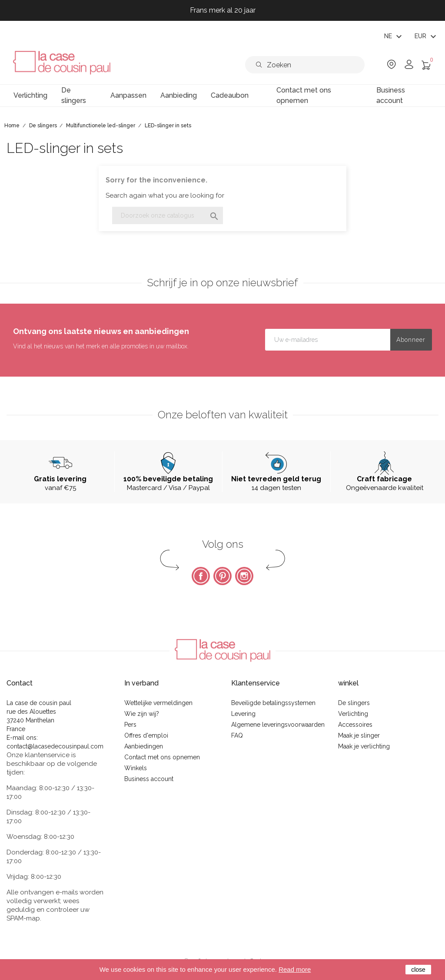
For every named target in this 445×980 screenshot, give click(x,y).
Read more (295, 969)
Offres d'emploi (146, 735)
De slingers (354, 703)
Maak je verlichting (364, 746)
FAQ (237, 735)
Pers (130, 725)
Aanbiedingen (144, 746)
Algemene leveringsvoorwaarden (278, 725)
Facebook (201, 576)
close (418, 970)
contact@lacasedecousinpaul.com (55, 746)
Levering (243, 714)
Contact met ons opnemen (162, 757)
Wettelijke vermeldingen (158, 703)
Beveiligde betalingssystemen (273, 703)
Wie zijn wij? (142, 714)
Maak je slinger (359, 735)
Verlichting (353, 714)
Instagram (244, 576)
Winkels (136, 768)
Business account (149, 779)
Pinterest (222, 576)
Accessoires (355, 725)
